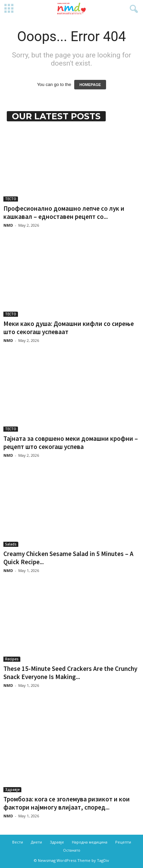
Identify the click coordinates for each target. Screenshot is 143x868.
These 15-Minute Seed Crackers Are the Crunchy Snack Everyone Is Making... (70, 673)
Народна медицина (90, 842)
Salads (11, 544)
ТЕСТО (11, 199)
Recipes (12, 659)
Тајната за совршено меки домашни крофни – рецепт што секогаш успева (71, 442)
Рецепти (123, 842)
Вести (18, 842)
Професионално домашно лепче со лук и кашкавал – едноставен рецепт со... (64, 212)
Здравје (12, 789)
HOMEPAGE (90, 85)
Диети (36, 842)
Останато (72, 850)
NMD (8, 225)
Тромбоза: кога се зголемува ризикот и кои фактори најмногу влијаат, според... (67, 803)
